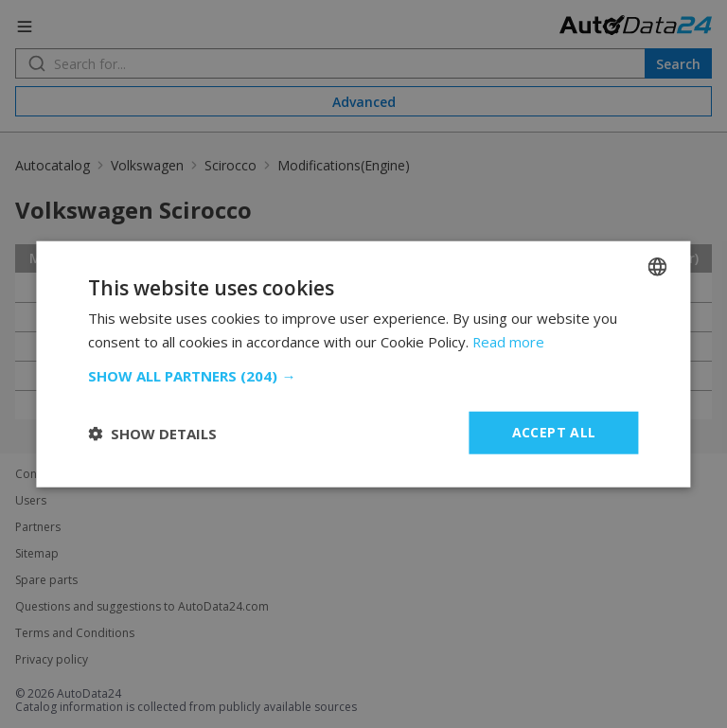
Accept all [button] (554, 432)
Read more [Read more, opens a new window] (509, 341)
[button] (363, 376)
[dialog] (363, 364)
